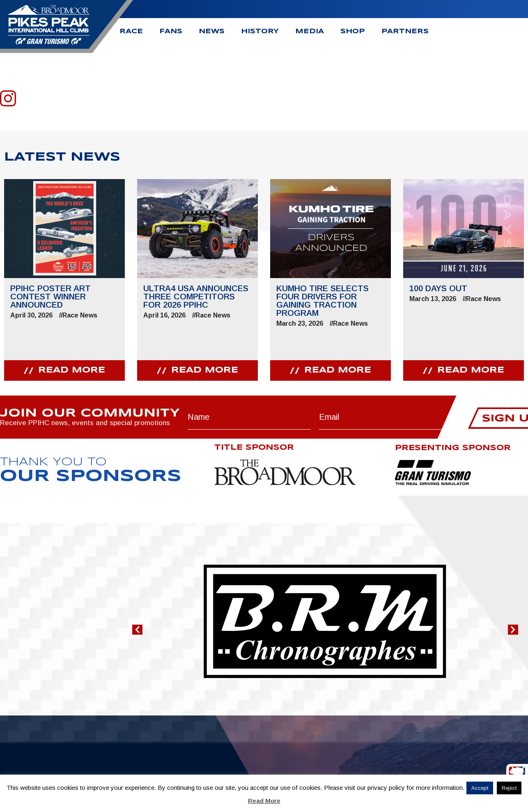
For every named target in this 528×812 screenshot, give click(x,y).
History (260, 31)
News (212, 31)
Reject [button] (509, 788)
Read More (264, 801)
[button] (137, 629)
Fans (171, 31)
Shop (353, 31)
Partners (405, 31)
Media (310, 31)
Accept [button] (480, 788)
